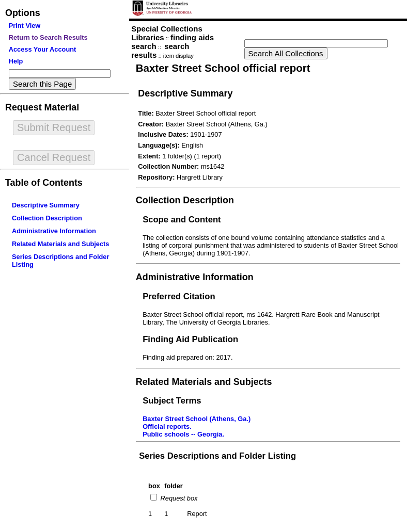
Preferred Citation (179, 296)
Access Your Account (43, 49)
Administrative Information (54, 231)
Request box (178, 498)
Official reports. (167, 426)
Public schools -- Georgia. (183, 434)
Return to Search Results (48, 37)
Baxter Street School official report (223, 68)
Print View (25, 26)
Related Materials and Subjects (60, 244)
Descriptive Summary (46, 205)
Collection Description (47, 218)
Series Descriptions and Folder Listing (217, 456)
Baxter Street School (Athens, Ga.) (197, 419)
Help (16, 61)
